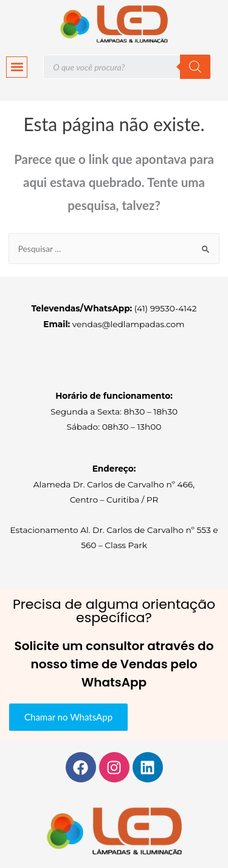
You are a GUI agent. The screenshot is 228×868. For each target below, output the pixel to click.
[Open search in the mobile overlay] (127, 67)
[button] (17, 67)
